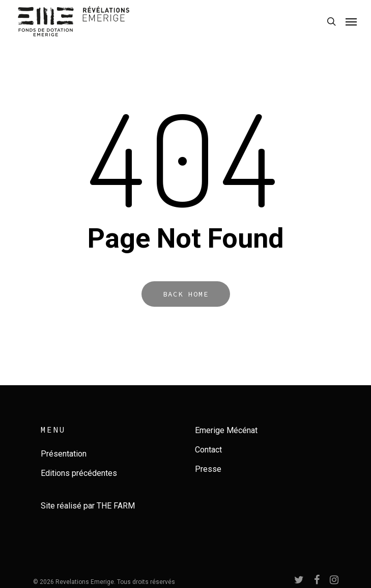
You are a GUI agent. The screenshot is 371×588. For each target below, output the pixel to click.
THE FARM (116, 506)
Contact (208, 450)
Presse (208, 469)
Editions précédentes (79, 473)
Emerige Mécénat (226, 430)
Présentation (64, 454)
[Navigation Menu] (351, 21)
